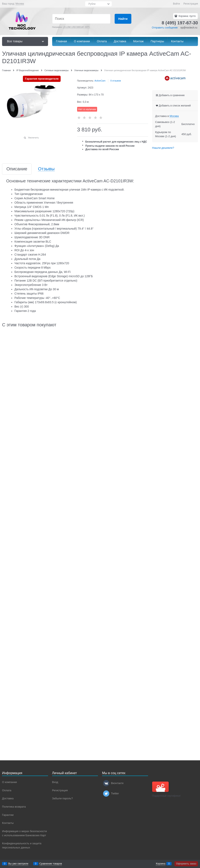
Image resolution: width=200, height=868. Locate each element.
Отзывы (46, 169)
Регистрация (191, 4)
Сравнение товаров (51, 864)
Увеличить (33, 138)
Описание (17, 169)
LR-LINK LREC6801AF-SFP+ (76, 27)
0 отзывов (116, 81)
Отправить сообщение (165, 28)
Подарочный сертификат (166, 789)
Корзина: (187, 16)
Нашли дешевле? (163, 148)
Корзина (161, 864)
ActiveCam (100, 81)
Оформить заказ (186, 864)
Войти (176, 4)
